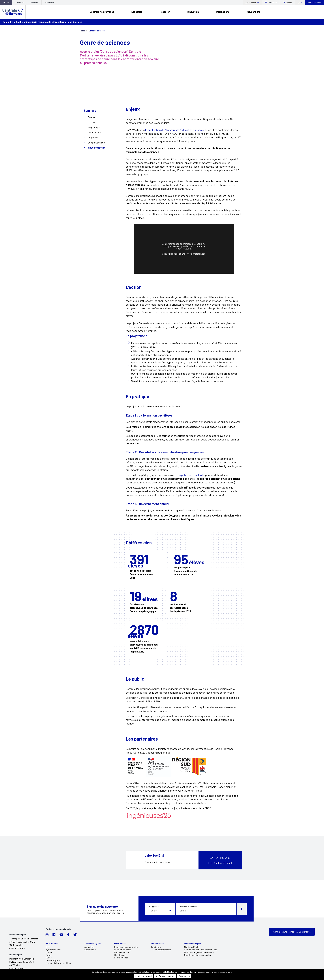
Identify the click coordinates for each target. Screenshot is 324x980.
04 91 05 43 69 (223, 858)
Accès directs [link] (120, 944)
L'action (92, 122)
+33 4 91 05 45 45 (17, 948)
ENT (48, 947)
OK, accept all (143, 976)
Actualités (89, 947)
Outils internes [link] (52, 944)
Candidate (20, 2)
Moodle (49, 952)
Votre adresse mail (188, 907)
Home (82, 31)
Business (34, 2)
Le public (93, 137)
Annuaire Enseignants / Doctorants (292, 932)
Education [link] (137, 12)
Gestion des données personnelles (201, 950)
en (299, 3)
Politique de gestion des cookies (199, 952)
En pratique (94, 127)
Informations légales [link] (193, 944)
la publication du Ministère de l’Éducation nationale (175, 130)
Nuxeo (49, 958)
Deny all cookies (165, 976)
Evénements (90, 950)
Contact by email (223, 863)
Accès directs (251, 3)
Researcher (49, 2)
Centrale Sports (53, 960)
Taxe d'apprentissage (161, 950)
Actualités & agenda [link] (93, 944)
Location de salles (123, 950)
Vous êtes (154, 907)
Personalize (184, 976)
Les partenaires (96, 143)
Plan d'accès (120, 955)
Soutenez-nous (314, 2)
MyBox (49, 955)
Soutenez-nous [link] (158, 944)
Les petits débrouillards (190, 475)
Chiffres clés (95, 132)
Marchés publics (122, 952)
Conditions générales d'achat (198, 955)
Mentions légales (192, 947)
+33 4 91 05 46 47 (17, 968)
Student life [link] (254, 12)
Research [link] (165, 12)
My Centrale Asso (54, 950)
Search (289, 3)
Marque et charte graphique (59, 963)
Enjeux (91, 117)
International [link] (223, 12)
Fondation (156, 947)
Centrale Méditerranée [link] (102, 12)
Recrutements (121, 958)
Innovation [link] (193, 12)
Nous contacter (96, 148)
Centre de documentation (126, 947)
